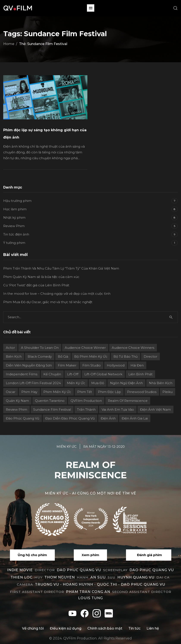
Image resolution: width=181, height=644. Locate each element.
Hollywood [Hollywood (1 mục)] (116, 365)
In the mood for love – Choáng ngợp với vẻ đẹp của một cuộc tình (57, 294)
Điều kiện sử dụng (66, 628)
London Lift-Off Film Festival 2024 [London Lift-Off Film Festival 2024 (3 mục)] (33, 383)
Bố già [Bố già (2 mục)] (63, 356)
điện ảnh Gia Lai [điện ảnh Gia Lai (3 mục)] (135, 418)
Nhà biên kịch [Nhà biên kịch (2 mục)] (161, 383)
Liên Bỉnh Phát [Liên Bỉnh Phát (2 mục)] (140, 374)
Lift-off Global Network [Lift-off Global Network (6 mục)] (103, 374)
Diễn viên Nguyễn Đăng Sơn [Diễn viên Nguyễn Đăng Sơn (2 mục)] (29, 365)
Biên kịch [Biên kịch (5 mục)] (14, 356)
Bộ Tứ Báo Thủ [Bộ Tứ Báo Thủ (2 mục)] (126, 356)
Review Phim (14, 226)
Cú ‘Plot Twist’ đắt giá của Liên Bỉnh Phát (36, 285)
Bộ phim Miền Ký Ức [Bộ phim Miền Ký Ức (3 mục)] (91, 356)
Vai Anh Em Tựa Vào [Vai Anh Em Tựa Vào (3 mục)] (118, 409)
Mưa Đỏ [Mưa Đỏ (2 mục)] (98, 383)
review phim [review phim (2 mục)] (17, 409)
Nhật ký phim (14, 218)
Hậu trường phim (17, 201)
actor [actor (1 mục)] (10, 348)
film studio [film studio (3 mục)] (92, 365)
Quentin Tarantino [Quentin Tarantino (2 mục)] (50, 401)
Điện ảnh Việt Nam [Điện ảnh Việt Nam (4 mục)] (155, 409)
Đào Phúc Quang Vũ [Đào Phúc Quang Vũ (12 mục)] (23, 418)
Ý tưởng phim (14, 243)
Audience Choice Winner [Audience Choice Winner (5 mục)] (85, 348)
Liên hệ (153, 628)
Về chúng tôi (33, 628)
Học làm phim (15, 209)
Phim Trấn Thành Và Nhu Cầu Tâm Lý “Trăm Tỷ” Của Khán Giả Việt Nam (61, 268)
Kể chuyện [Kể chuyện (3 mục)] (52, 374)
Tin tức (134, 628)
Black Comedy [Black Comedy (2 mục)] (40, 356)
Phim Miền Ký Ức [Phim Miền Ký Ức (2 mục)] (57, 392)
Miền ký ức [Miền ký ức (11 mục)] (76, 383)
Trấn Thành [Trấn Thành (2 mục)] (86, 409)
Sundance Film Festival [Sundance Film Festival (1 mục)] (52, 409)
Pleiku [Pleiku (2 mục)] (168, 392)
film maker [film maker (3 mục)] (67, 365)
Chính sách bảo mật (105, 628)
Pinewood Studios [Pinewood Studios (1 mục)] (142, 392)
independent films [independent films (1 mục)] (22, 374)
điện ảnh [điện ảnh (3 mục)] (108, 418)
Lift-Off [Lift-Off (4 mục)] (73, 374)
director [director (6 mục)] (150, 356)
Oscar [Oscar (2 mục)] (11, 392)
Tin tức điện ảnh (16, 234)
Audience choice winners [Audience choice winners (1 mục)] (133, 348)
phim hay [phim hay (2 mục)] (29, 392)
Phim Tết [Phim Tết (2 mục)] (85, 392)
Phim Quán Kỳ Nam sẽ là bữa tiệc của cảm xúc (41, 277)
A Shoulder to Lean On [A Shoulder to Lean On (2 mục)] (40, 348)
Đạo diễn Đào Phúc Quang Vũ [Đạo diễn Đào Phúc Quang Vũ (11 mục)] (70, 418)
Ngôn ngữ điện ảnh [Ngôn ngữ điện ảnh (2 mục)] (126, 383)
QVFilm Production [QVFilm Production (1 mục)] (86, 401)
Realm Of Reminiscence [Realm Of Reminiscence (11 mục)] (128, 401)
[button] (91, 8)
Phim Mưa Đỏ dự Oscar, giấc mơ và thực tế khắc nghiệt (48, 302)
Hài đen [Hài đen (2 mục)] (137, 365)
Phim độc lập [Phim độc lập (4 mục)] (109, 392)
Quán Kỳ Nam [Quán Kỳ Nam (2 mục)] (17, 401)
